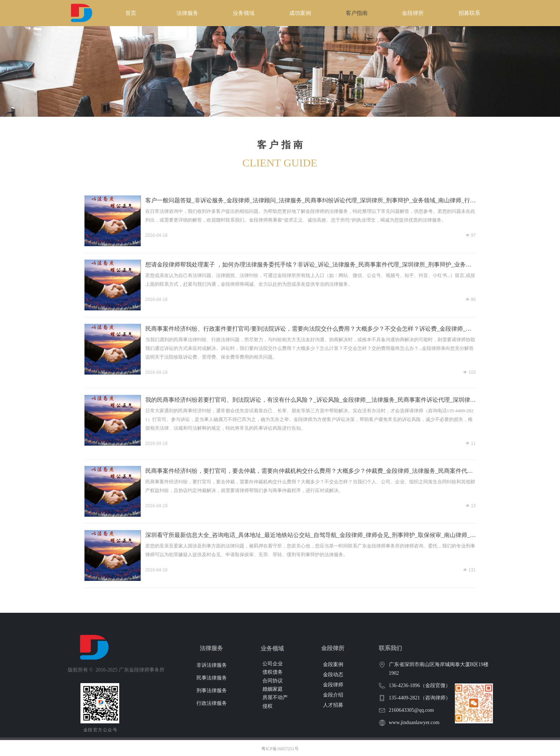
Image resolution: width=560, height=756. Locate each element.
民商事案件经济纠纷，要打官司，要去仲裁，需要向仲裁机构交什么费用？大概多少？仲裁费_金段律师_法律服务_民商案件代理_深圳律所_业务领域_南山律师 (311, 472)
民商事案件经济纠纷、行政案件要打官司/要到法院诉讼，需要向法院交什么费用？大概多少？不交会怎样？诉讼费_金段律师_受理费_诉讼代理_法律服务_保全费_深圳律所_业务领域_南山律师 (308, 330)
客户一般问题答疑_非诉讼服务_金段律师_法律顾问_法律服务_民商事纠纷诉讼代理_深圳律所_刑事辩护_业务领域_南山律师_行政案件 (311, 201)
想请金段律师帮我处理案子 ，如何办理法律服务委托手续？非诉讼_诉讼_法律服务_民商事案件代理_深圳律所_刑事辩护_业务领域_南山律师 (308, 265)
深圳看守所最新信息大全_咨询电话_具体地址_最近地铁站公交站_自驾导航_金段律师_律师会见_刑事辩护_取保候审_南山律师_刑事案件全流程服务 (311, 536)
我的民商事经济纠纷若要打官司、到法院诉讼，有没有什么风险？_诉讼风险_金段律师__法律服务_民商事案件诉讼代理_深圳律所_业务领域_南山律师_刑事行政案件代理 (311, 401)
